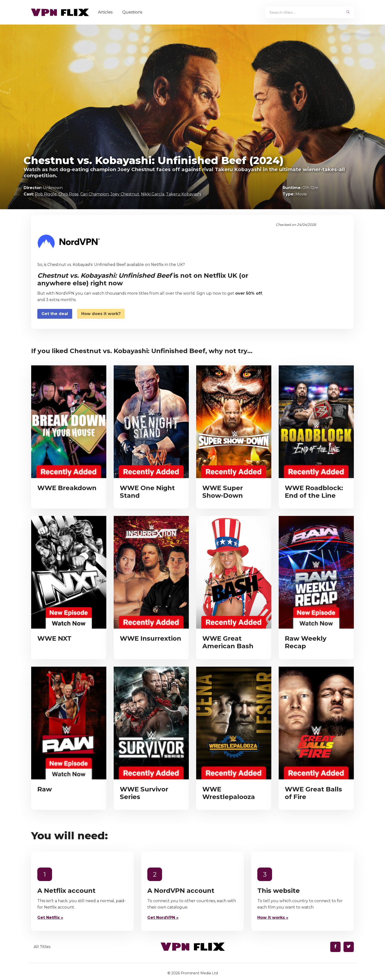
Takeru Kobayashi (184, 194)
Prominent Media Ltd (199, 973)
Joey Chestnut (125, 194)
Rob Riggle (46, 194)
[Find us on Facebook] (335, 947)
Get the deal (55, 314)
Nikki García (153, 194)
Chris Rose (69, 194)
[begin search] (348, 12)
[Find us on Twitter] (349, 947)
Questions (134, 12)
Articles (107, 12)
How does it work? (101, 314)
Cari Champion (95, 194)
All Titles (42, 947)
